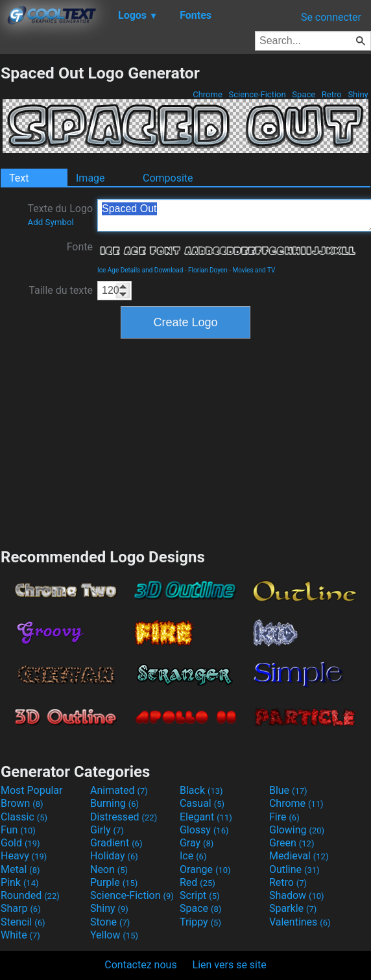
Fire (284, 817)
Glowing (297, 830)
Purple (114, 882)
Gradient (116, 843)
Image (90, 178)
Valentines (300, 922)
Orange (205, 869)
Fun (18, 830)
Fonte (80, 247)
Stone (110, 922)
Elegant (206, 817)
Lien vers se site (230, 965)
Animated (119, 790)
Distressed (124, 817)
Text (19, 178)
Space (304, 94)
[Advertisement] (185, 442)
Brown (22, 803)
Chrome (208, 94)
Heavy (24, 856)
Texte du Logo (60, 215)
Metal (20, 869)
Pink (20, 882)
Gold (20, 843)
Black (201, 790)
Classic (24, 817)
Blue (288, 790)
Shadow (297, 895)
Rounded (30, 895)
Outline (294, 869)
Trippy (200, 922)
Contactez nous (140, 965)
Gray (197, 843)
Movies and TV (254, 270)
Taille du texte (61, 290)
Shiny (358, 94)
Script (200, 895)
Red (197, 882)
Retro (332, 94)
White (20, 935)
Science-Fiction (257, 94)
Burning (114, 803)
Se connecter (331, 17)
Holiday (114, 856)
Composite (168, 178)
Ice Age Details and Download (140, 270)
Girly (107, 830)
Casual (202, 803)
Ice (193, 856)
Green (292, 843)
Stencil (23, 922)
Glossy (204, 830)
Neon (109, 869)
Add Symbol (50, 222)
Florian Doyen (208, 270)
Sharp (21, 908)
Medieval (299, 856)
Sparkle (293, 908)
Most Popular (32, 790)
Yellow (114, 935)
